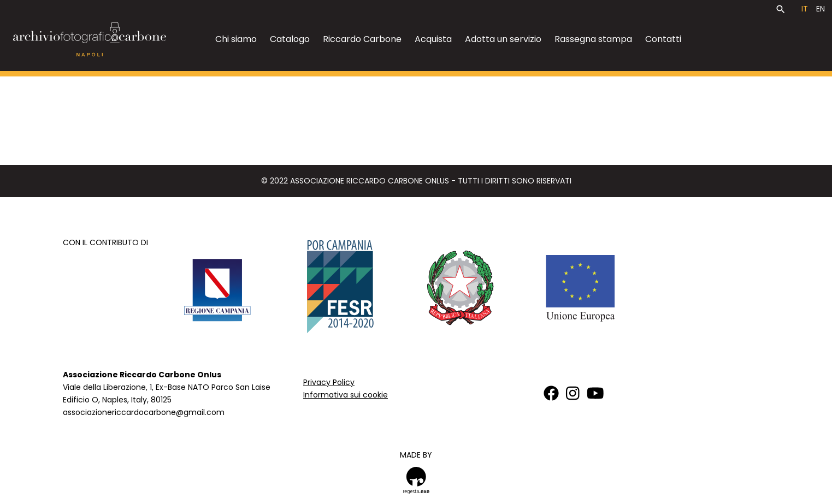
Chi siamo (236, 39)
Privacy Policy (329, 382)
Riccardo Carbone (362, 39)
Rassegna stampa (593, 39)
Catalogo (290, 39)
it (805, 9)
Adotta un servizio (503, 39)
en (821, 9)
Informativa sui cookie (346, 395)
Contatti (663, 39)
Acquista (433, 39)
